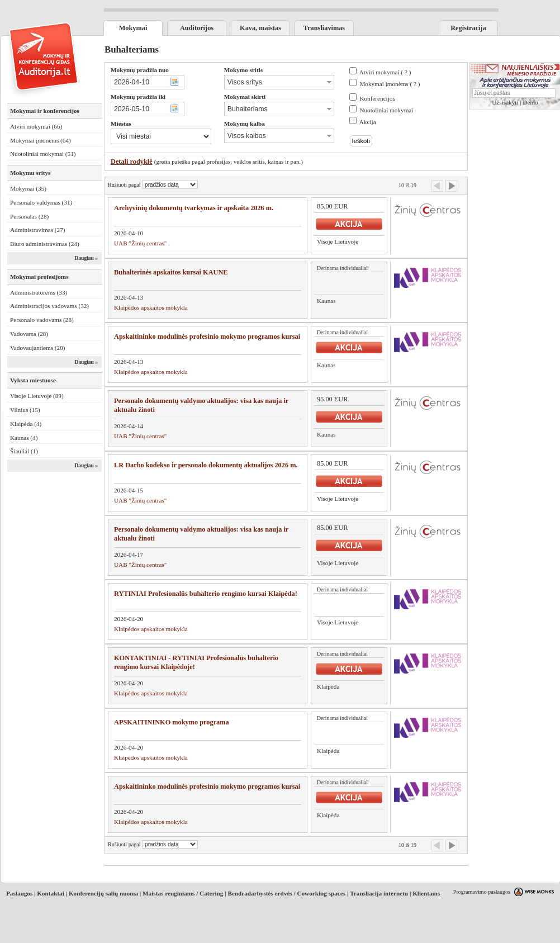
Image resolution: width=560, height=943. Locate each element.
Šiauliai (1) (24, 451)
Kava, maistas (260, 28)
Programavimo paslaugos (482, 892)
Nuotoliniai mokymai (386, 110)
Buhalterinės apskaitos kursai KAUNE (171, 272)
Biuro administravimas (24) (45, 244)
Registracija (468, 28)
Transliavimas (324, 28)
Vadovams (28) (29, 334)
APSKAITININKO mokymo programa (172, 722)
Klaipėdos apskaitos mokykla (151, 307)
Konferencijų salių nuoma (103, 893)
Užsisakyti (505, 102)
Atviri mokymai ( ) (385, 72)
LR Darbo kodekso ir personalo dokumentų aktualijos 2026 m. (206, 465)
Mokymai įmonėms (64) (41, 140)
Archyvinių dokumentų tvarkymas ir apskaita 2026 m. (194, 208)
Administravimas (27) (38, 230)
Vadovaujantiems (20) (38, 348)
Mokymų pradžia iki (138, 97)
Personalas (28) (29, 216)
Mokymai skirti (245, 97)
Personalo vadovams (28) (42, 320)
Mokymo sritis (243, 70)
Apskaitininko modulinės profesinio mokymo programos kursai (207, 337)
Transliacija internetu (379, 893)
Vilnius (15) (25, 410)
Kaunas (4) (24, 438)
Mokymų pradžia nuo (140, 70)
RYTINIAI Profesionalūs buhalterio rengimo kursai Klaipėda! (206, 594)
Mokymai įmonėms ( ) (390, 84)
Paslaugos (19, 893)
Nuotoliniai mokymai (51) (43, 154)
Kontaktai (51, 893)
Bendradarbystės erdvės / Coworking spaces (286, 893)
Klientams (426, 893)
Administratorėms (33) (39, 292)
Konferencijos (377, 98)
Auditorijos (197, 28)
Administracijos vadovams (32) (49, 306)
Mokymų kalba (245, 124)
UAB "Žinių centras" (140, 243)
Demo (530, 102)
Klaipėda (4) (26, 424)
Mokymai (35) (28, 188)
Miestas (121, 124)
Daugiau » (86, 258)
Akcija (368, 122)
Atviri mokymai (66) (36, 126)
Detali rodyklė (132, 162)
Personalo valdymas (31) (41, 202)
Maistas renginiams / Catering (183, 893)
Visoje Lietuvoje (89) (37, 396)
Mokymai (133, 28)
